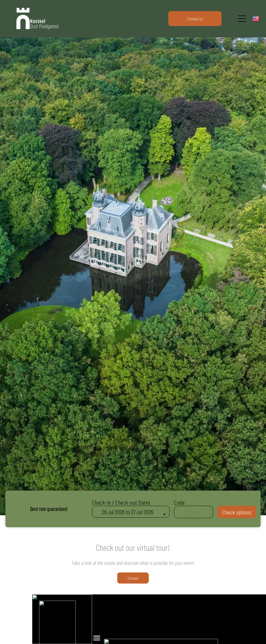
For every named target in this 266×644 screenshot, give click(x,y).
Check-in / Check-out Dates (121, 502)
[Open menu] (242, 19)
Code (179, 502)
